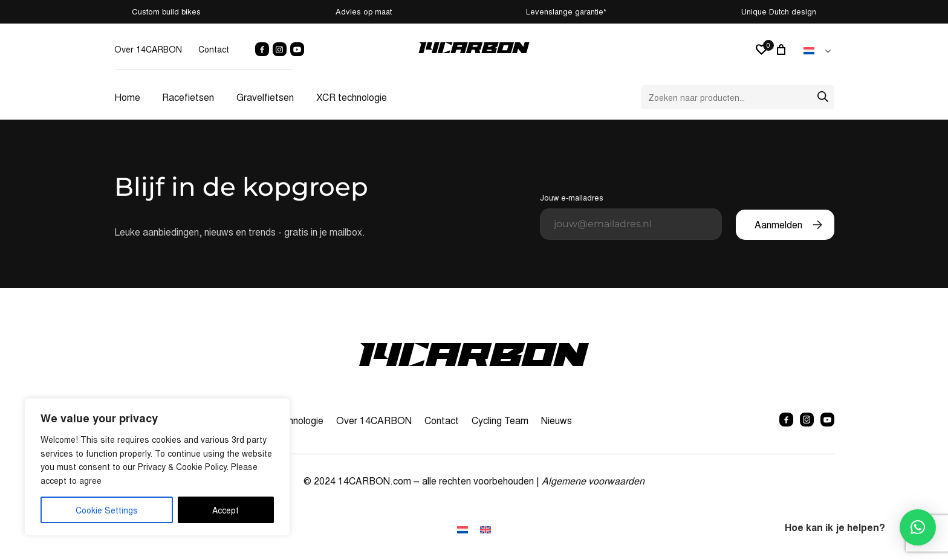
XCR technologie (352, 97)
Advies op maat (364, 11)
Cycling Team (500, 420)
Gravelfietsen (265, 97)
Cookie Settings (107, 510)
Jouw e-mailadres (631, 216)
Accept (226, 510)
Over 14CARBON (148, 49)
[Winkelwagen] (783, 50)
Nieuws (557, 420)
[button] (918, 527)
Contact (214, 49)
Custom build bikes (166, 11)
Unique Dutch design (779, 11)
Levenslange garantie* (566, 11)
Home (127, 97)
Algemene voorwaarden (593, 481)
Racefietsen (188, 97)
